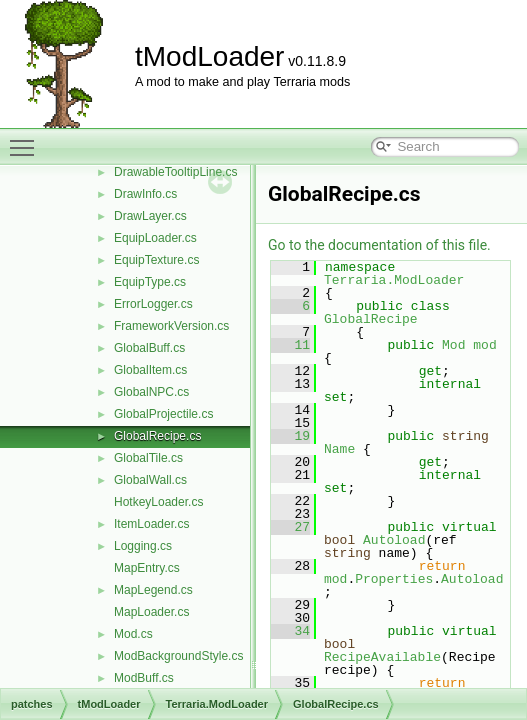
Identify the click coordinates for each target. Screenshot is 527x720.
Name (339, 449)
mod (484, 345)
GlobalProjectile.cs (163, 414)
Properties (394, 579)
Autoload (394, 540)
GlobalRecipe (371, 319)
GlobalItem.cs (150, 370)
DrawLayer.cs (150, 216)
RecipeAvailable (382, 657)
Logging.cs (143, 546)
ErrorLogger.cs (153, 304)
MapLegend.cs (153, 590)
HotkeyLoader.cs (158, 502)
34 (290, 631)
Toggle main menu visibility (27, 139)
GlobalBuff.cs (149, 348)
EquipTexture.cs (156, 260)
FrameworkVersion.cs (171, 326)
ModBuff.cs (144, 678)
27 (290, 527)
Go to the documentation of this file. (379, 245)
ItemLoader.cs (151, 524)
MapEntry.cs (147, 568)
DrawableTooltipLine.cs (175, 172)
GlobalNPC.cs (151, 392)
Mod (453, 345)
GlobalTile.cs (148, 458)
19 (290, 436)
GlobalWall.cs (150, 480)
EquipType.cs (150, 282)
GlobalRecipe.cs (157, 436)
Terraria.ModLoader (394, 280)
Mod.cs (133, 634)
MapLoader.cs (151, 612)
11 (290, 345)
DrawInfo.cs (145, 194)
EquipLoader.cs (155, 238)
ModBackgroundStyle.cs (178, 656)
